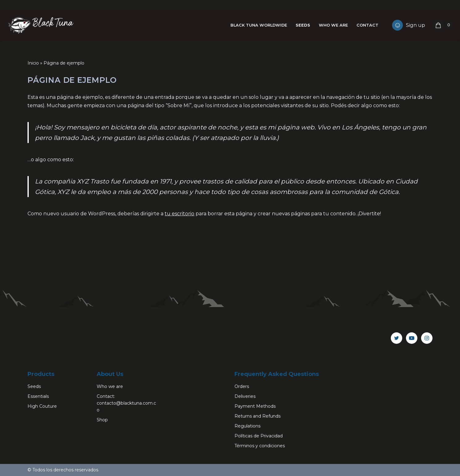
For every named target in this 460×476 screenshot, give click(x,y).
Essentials (38, 396)
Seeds (303, 25)
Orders (242, 386)
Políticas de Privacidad (259, 436)
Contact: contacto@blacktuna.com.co (126, 403)
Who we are (333, 25)
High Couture (42, 406)
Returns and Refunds (257, 416)
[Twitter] (397, 338)
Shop (102, 420)
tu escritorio (179, 214)
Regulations (247, 426)
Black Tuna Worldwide (259, 25)
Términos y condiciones (260, 446)
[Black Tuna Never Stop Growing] (40, 25)
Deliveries (245, 396)
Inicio (33, 63)
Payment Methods (255, 406)
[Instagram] (427, 338)
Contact (367, 25)
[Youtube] (412, 338)
